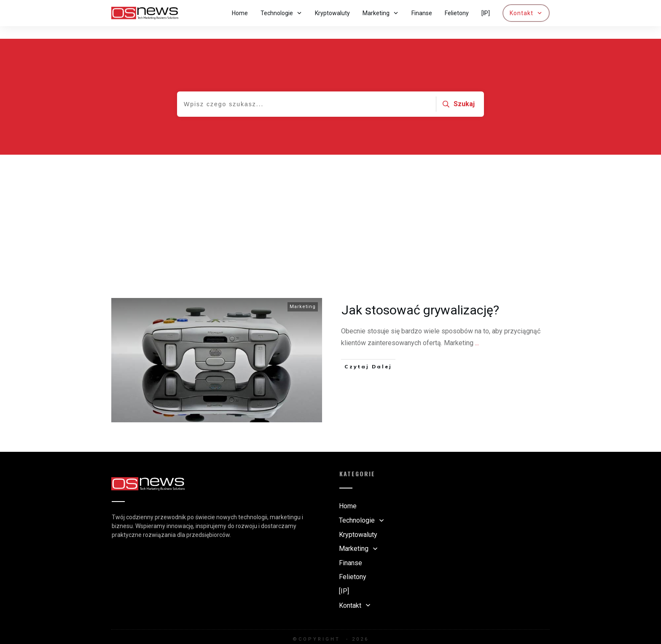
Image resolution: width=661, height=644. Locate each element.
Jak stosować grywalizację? (420, 297)
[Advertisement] (330, 205)
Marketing (303, 294)
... (477, 330)
